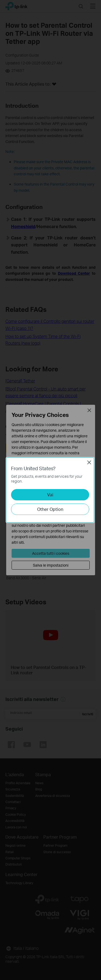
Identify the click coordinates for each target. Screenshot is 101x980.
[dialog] (50, 490)
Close (89, 462)
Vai (50, 495)
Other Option (50, 509)
